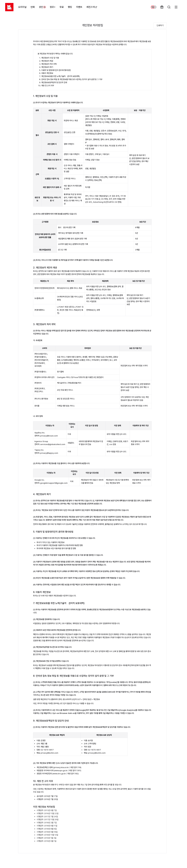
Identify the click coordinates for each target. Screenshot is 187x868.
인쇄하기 (160, 25)
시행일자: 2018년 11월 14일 (47, 835)
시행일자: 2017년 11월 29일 (48, 819)
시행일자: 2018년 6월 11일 (47, 826)
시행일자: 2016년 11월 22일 (48, 813)
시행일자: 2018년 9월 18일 (47, 832)
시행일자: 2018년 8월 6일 (47, 829)
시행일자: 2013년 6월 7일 (47, 810)
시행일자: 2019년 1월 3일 (46, 838)
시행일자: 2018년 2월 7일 (47, 823)
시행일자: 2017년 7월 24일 (47, 817)
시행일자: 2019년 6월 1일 (46, 841)
